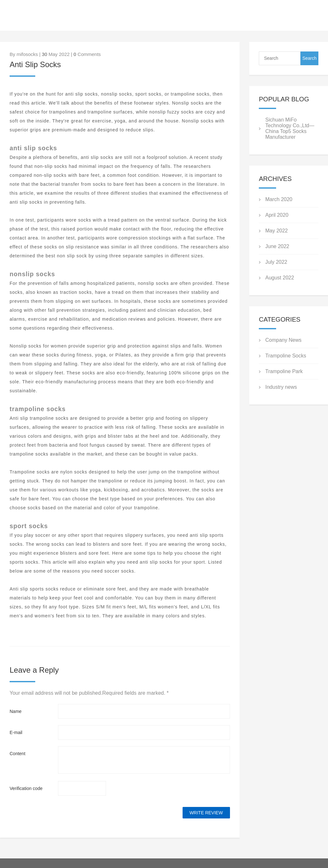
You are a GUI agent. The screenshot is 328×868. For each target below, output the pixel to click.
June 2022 (277, 246)
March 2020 (279, 199)
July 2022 (276, 262)
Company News (283, 340)
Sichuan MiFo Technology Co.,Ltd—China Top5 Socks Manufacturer (290, 128)
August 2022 (280, 278)
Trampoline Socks (286, 356)
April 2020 (277, 215)
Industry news (281, 387)
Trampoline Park (284, 371)
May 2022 (276, 231)
